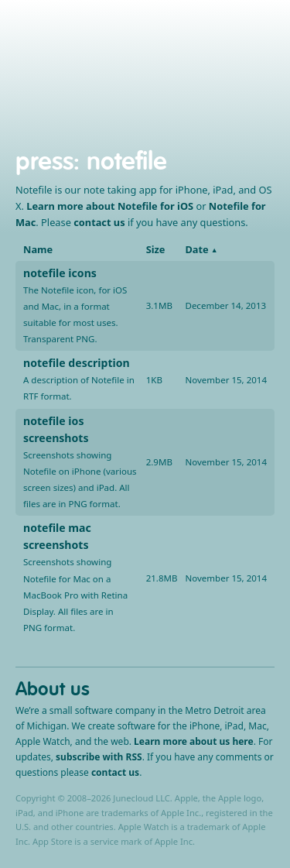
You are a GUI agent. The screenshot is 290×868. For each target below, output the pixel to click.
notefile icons (60, 273)
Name (38, 249)
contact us (99, 222)
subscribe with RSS (99, 757)
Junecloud (143, 46)
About (225, 74)
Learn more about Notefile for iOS (110, 206)
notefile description (77, 363)
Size (156, 249)
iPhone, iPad (82, 74)
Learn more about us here (194, 741)
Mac (136, 74)
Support (178, 74)
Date (196, 249)
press (44, 161)
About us (53, 689)
